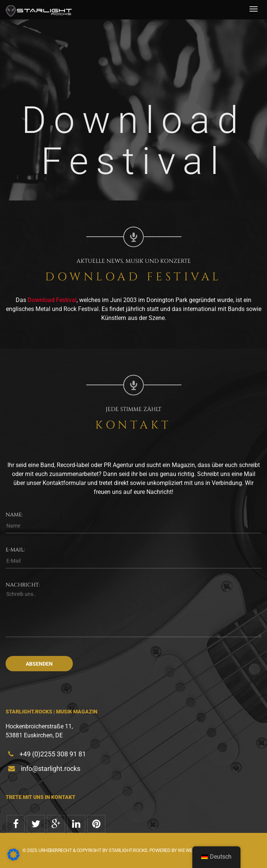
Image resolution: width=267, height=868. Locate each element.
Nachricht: (23, 585)
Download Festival (52, 300)
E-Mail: (15, 550)
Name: (14, 515)
